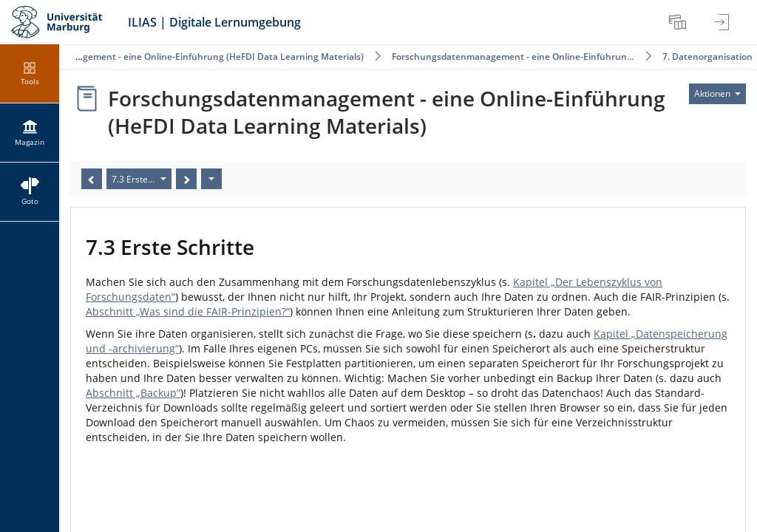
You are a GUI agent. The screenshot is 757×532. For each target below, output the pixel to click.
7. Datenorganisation (707, 57)
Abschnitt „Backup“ (133, 393)
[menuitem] (679, 22)
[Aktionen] (211, 179)
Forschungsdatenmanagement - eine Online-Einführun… (513, 57)
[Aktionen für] (717, 94)
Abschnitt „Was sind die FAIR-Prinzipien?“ (188, 311)
